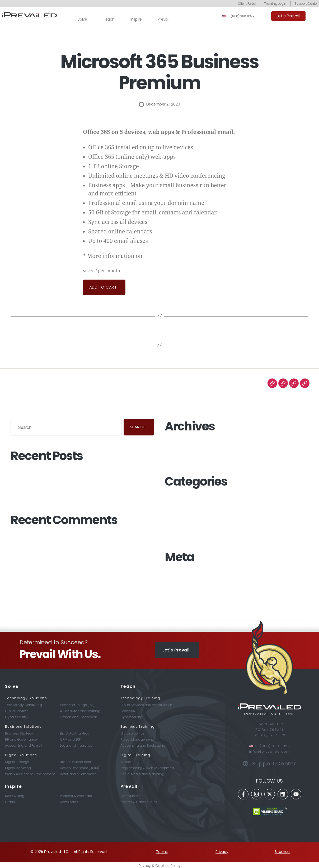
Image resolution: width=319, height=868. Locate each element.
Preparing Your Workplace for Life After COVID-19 (54, 495)
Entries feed (175, 581)
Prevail (163, 19)
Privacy (222, 850)
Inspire (136, 19)
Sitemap (282, 850)
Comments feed (180, 587)
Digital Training (135, 753)
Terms (162, 850)
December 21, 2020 (163, 104)
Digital (170, 512)
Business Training (138, 725)
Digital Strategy (178, 518)
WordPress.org (177, 594)
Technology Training (140, 696)
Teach (109, 19)
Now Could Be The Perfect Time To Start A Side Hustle (58, 472)
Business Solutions (23, 725)
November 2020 (179, 450)
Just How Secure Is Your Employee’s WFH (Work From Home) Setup (70, 484)
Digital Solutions (21, 753)
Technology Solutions (26, 696)
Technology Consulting (186, 532)
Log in (170, 574)
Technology (175, 525)
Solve (82, 19)
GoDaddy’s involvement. (166, 257)
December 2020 (179, 443)
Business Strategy (180, 505)
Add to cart (103, 287)
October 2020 (177, 456)
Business (172, 498)
